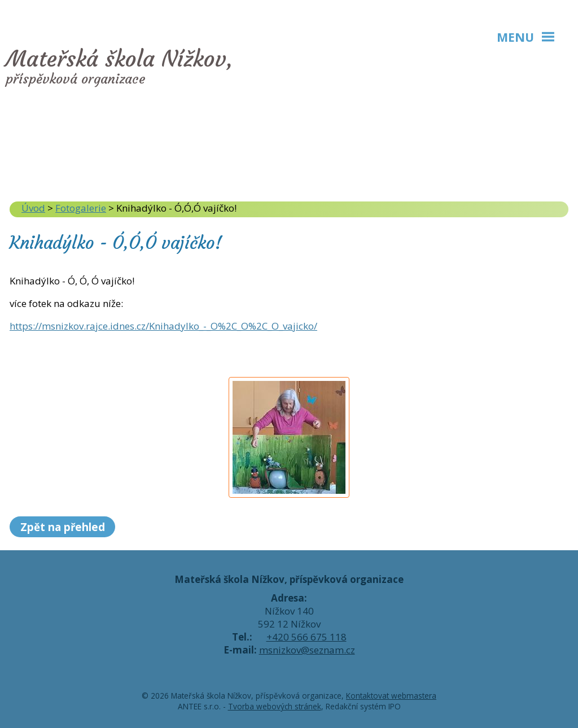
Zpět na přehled (63, 527)
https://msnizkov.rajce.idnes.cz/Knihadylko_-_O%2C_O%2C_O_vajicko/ (163, 326)
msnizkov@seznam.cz (307, 650)
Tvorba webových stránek (275, 706)
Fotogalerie (81, 208)
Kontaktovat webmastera (391, 696)
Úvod (33, 208)
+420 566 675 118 (306, 637)
